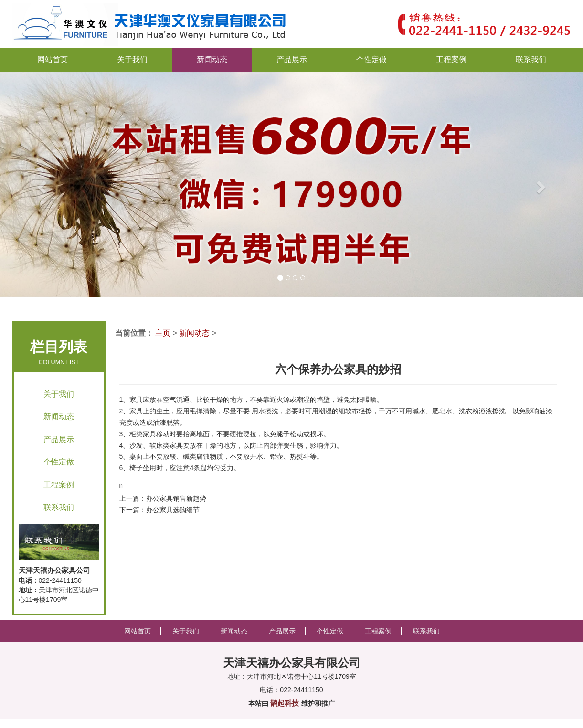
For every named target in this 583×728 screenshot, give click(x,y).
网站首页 (53, 59)
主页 (163, 333)
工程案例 (59, 485)
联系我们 (59, 507)
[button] (29, 185)
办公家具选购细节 (173, 510)
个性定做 (59, 462)
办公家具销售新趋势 (176, 498)
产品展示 (59, 439)
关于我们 (59, 394)
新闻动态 (59, 417)
